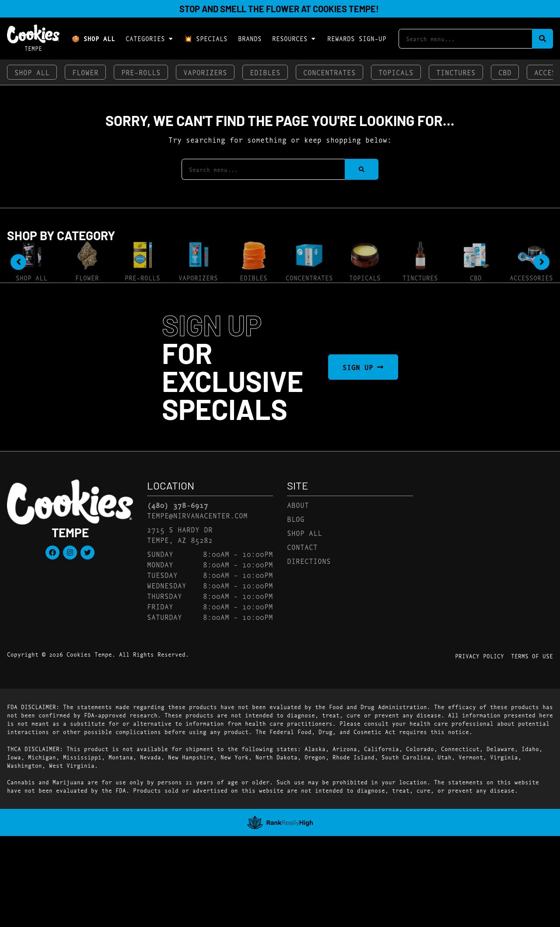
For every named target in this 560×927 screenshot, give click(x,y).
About (298, 505)
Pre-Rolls (141, 72)
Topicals (396, 72)
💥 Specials (206, 38)
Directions (309, 561)
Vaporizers (205, 72)
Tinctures (456, 72)
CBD (505, 72)
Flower (85, 72)
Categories (150, 38)
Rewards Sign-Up (357, 38)
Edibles (265, 72)
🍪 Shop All (93, 38)
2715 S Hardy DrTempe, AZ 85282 (180, 534)
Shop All (32, 72)
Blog (296, 519)
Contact (302, 547)
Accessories (531, 278)
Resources (294, 38)
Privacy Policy (479, 656)
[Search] (542, 39)
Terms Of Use (532, 656)
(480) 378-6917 (178, 505)
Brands (250, 38)
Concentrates (329, 72)
